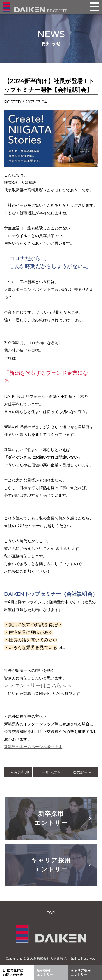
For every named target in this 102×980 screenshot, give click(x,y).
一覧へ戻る (51, 772)
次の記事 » (82, 772)
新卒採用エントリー (63, 818)
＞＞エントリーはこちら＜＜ (38, 686)
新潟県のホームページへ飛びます (33, 747)
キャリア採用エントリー (61, 865)
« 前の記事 (20, 772)
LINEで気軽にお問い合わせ (13, 972)
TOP (51, 913)
